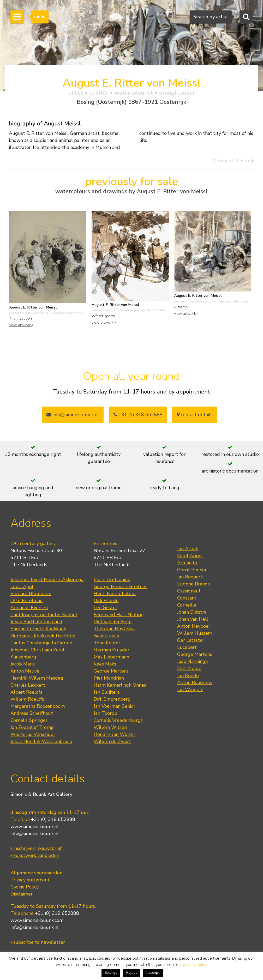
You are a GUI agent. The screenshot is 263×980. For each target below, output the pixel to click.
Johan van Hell (193, 619)
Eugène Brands (193, 584)
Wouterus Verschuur (33, 734)
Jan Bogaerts (191, 577)
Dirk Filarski (106, 601)
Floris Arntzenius (112, 579)
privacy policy (195, 965)
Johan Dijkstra (192, 612)
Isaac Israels (106, 636)
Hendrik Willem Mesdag (37, 678)
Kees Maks (105, 664)
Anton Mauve (25, 671)
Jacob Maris (23, 664)
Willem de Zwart (112, 741)
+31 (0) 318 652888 (138, 415)
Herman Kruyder (112, 650)
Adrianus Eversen (29, 608)
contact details (195, 415)
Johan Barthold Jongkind (36, 622)
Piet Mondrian (109, 678)
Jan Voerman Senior (115, 706)
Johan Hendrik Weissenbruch (41, 741)
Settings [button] (111, 973)
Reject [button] (131, 973)
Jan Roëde (188, 675)
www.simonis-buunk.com (37, 920)
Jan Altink (188, 549)
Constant (187, 598)
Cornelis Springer (29, 720)
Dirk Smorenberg (112, 699)
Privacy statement (30, 880)
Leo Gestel (105, 608)
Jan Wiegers (190, 689)
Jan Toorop (105, 713)
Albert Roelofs (26, 692)
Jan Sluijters (107, 692)
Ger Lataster (191, 640)
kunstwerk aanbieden (35, 855)
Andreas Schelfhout (32, 713)
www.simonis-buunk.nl (35, 826)
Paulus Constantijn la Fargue (41, 643)
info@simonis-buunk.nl (35, 833)
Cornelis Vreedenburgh (118, 720)
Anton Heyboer (194, 626)
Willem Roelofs (27, 699)
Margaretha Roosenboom (38, 706)
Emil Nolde (189, 668)
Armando (187, 563)
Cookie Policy (25, 887)
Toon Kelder (107, 643)
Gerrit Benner (192, 570)
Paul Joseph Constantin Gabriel (44, 615)
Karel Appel (190, 556)
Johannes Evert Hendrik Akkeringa (47, 579)
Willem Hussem (195, 633)
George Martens (111, 671)
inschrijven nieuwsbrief (36, 848)
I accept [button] (153, 973)
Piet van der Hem (113, 622)
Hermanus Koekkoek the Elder (43, 636)
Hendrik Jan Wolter (115, 734)
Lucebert (187, 647)
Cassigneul (189, 591)
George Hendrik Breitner (120, 586)
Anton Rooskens (195, 682)
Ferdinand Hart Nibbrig (119, 615)
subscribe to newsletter (38, 942)
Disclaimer (22, 894)
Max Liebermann (111, 657)
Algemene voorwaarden (36, 873)
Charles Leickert (28, 685)
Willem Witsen (110, 727)
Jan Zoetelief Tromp (32, 727)
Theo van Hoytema (114, 629)
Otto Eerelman (26, 601)
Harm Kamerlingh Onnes (120, 685)
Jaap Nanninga (192, 661)
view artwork (21, 325)
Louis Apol (22, 586)
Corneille (187, 605)
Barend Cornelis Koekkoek (38, 629)
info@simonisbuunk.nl (73, 415)
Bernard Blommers (31, 594)
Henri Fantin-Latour (115, 594)
